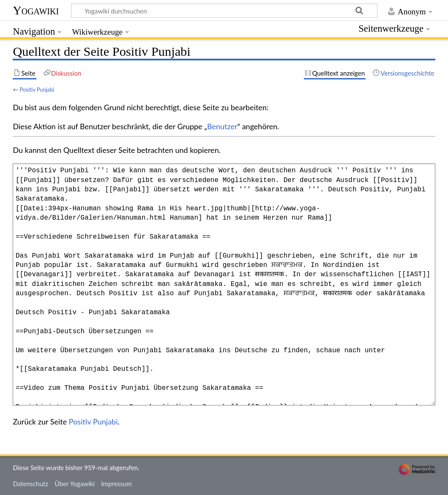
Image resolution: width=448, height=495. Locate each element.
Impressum (116, 484)
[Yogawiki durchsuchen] (224, 11)
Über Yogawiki (75, 484)
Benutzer (222, 126)
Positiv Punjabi (37, 90)
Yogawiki (36, 10)
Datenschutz (30, 484)
